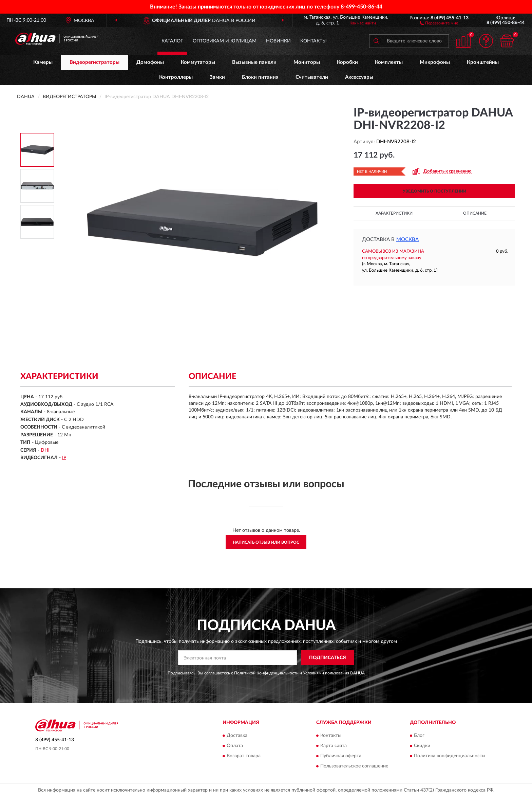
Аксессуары (359, 77)
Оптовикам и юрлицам (225, 41)
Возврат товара (244, 756)
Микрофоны (435, 62)
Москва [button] (407, 240)
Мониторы (307, 62)
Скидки (422, 746)
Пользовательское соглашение (354, 766)
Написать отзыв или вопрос (266, 542)
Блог (419, 736)
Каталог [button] (172, 41)
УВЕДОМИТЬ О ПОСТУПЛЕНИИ (434, 191)
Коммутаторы (198, 62)
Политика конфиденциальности (449, 756)
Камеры (43, 62)
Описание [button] (475, 213)
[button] (439, 23)
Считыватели (312, 77)
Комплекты (389, 62)
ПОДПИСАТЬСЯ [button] (328, 658)
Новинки (278, 41)
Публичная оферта (341, 756)
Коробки (347, 62)
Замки (217, 77)
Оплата (235, 746)
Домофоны (150, 62)
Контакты (313, 41)
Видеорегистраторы (94, 62)
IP (64, 458)
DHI (45, 450)
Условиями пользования (326, 673)
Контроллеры (176, 77)
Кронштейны (483, 62)
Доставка (237, 736)
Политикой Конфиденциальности (266, 673)
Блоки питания (260, 77)
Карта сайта (334, 746)
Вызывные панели (254, 62)
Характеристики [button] (394, 213)
